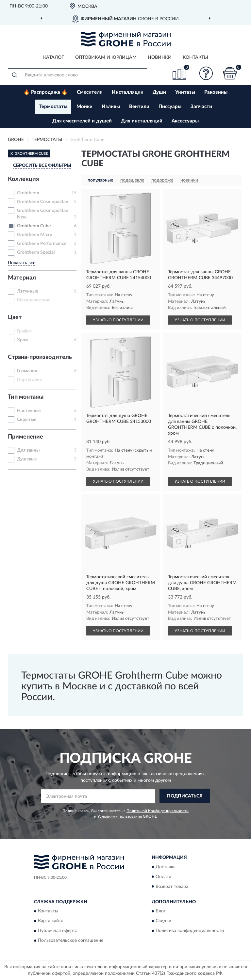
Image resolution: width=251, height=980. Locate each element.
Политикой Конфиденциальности (158, 811)
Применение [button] (25, 437)
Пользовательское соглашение (71, 940)
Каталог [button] (54, 57)
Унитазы (185, 92)
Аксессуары (185, 121)
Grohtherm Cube (34, 226)
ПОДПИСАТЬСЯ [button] (185, 796)
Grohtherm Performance (42, 244)
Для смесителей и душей (82, 121)
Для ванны (28, 450)
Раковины (216, 92)
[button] (206, 73)
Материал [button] (22, 278)
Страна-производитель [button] (40, 357)
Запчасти (201, 107)
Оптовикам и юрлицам (106, 57)
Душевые (27, 459)
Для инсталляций (142, 121)
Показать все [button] (22, 263)
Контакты (195, 57)
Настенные (29, 411)
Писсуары (170, 107)
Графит (25, 331)
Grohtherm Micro (35, 235)
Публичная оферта (58, 931)
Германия (27, 371)
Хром (23, 340)
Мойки (84, 107)
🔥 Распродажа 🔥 (46, 92)
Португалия (29, 380)
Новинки (160, 57)
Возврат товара (172, 887)
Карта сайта (51, 921)
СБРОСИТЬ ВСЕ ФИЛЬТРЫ (42, 166)
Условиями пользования (120, 816)
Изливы (111, 107)
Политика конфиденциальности (190, 931)
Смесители (90, 92)
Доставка (166, 867)
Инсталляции (128, 92)
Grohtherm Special (36, 252)
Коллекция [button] (23, 179)
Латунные (27, 291)
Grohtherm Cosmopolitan (43, 202)
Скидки (163, 921)
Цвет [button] (15, 317)
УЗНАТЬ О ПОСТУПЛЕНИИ (118, 320)
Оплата (163, 877)
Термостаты (53, 107)
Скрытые (27, 420)
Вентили (139, 107)
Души (159, 92)
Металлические (34, 300)
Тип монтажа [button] (26, 397)
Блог (161, 911)
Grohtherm (28, 193)
